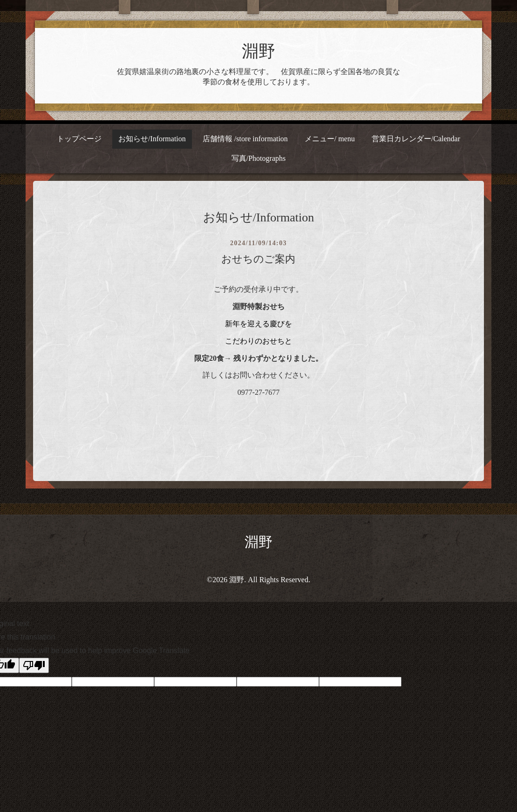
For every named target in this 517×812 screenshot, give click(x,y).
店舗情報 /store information (245, 139)
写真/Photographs (258, 158)
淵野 (258, 51)
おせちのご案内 (258, 259)
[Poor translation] (34, 665)
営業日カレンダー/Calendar (416, 139)
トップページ (79, 139)
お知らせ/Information (152, 139)
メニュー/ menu (330, 139)
